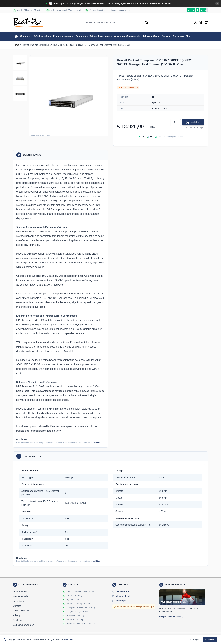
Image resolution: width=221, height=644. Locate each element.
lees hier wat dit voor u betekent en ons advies (149, 3)
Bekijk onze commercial (171, 617)
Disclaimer (18, 620)
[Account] (195, 23)
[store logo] (28, 23)
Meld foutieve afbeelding (40, 135)
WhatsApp (121, 601)
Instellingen (195, 639)
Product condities (21, 611)
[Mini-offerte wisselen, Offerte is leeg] (200, 23)
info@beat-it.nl (123, 596)
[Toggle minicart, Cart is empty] (206, 23)
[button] (69, 97)
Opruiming (178, 36)
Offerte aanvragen (195, 128)
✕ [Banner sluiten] (217, 3)
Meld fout (96, 443)
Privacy (17, 615)
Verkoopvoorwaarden (23, 625)
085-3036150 (122, 592)
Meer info (68, 639)
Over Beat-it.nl (20, 592)
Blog (188, 36)
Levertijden (18, 601)
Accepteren (210, 639)
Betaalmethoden (21, 596)
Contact (17, 606)
